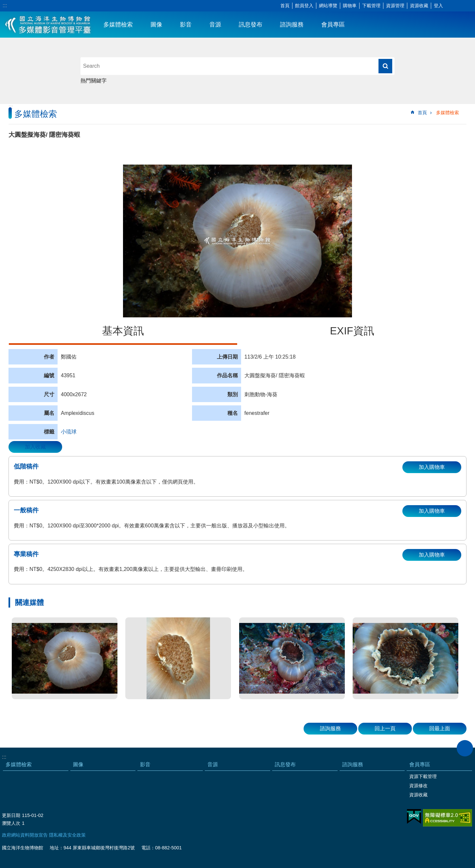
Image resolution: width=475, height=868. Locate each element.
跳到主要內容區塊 (3, 3)
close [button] (465, 748)
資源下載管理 (423, 776)
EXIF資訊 (352, 331)
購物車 (350, 6)
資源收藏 (419, 6)
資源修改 (418, 786)
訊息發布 (251, 25)
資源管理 (395, 6)
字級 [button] (450, 6)
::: (5, 5)
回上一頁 (385, 728)
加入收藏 (35, 447)
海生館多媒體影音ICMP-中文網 (48, 25)
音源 (215, 25)
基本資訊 (123, 331)
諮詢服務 (292, 25)
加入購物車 (432, 467)
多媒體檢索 (118, 25)
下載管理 (371, 6)
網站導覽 (328, 6)
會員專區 (333, 25)
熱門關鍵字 (94, 81)
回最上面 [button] (440, 728)
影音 (186, 25)
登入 (438, 6)
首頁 (285, 6)
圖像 (156, 25)
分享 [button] (460, 6)
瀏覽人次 (11, 823)
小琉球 (69, 432)
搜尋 (385, 66)
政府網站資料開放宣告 (25, 835)
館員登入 (304, 6)
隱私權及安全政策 (67, 835)
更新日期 (11, 815)
